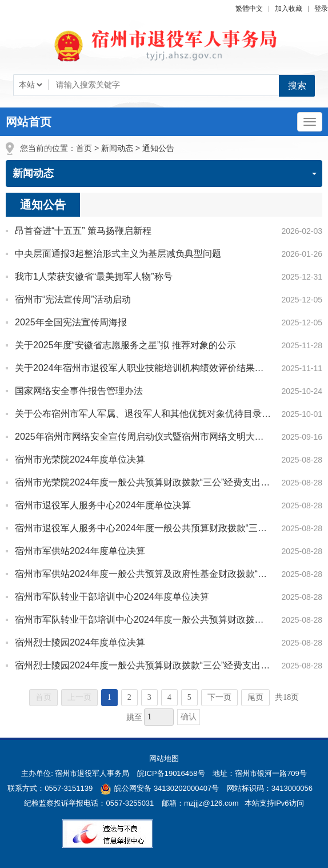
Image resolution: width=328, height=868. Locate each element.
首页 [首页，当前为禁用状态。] (43, 697)
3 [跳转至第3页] (149, 697)
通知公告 (158, 148)
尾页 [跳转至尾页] (255, 697)
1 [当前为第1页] (109, 697)
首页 (84, 148)
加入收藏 (289, 9)
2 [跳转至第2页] (129, 697)
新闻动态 (117, 148)
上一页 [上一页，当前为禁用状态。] (79, 697)
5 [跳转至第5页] (189, 697)
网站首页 (29, 122)
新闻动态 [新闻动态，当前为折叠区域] (165, 173)
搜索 (297, 85)
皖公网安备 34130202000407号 (160, 788)
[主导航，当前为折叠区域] (310, 122)
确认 (189, 717)
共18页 (287, 697)
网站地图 (164, 758)
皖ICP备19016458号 (171, 773)
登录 (321, 9)
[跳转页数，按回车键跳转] (159, 717)
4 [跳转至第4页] (169, 697)
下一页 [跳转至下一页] (219, 697)
